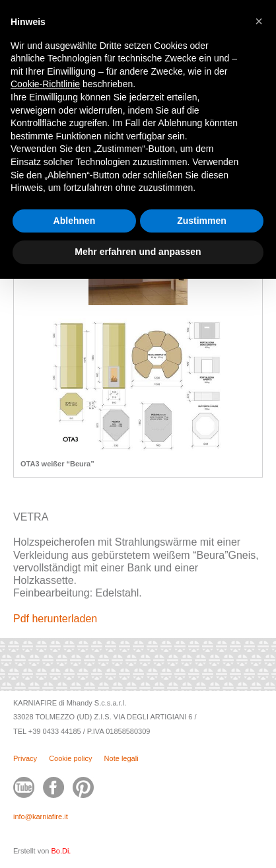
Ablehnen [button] (75, 221)
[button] (259, 21)
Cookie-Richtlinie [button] (45, 84)
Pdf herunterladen (55, 619)
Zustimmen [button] (202, 221)
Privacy (25, 758)
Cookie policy (70, 758)
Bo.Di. (61, 851)
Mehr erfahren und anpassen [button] (138, 252)
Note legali (121, 758)
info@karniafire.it (41, 816)
